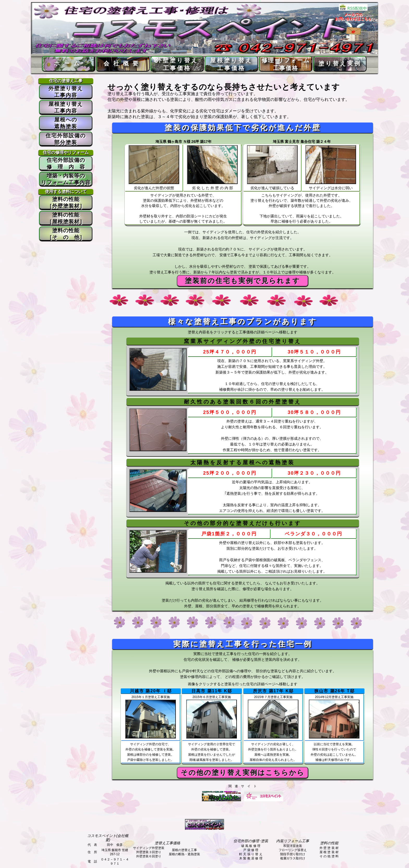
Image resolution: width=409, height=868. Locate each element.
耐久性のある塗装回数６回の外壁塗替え (243, 402)
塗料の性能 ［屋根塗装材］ (66, 218)
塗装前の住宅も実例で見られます (243, 281)
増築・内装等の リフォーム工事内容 (66, 179)
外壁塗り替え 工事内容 (66, 92)
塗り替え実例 (340, 63)
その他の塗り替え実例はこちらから (243, 773)
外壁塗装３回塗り (149, 852)
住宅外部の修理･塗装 (251, 841)
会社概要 (123, 63)
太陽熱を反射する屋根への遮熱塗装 (243, 462)
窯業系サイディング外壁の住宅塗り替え (243, 341)
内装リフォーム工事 (293, 841)
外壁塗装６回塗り (149, 856)
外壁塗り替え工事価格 (177, 64)
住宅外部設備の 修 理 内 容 (66, 163)
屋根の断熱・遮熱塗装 (184, 854)
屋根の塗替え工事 (184, 850)
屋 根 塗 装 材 (329, 852)
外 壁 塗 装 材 (329, 848)
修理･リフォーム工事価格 (286, 64)
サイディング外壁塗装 (149, 848)
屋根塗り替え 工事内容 (66, 107)
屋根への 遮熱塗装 (66, 123)
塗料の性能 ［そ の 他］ (66, 234)
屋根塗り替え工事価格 (231, 64)
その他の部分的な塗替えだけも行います (243, 523)
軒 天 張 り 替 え (251, 854)
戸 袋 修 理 (251, 850)
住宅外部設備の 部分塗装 (66, 139)
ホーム (69, 63)
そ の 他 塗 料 (329, 856)
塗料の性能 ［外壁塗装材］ (66, 203)
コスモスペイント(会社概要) (108, 838)
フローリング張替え (293, 850)
